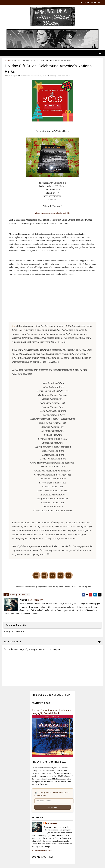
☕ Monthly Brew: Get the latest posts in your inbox (51, 794)
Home (7, 60)
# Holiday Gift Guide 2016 (20, 595)
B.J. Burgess (51, 823)
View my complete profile (42, 850)
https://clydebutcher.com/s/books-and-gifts (52, 213)
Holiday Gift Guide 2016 (20, 60)
